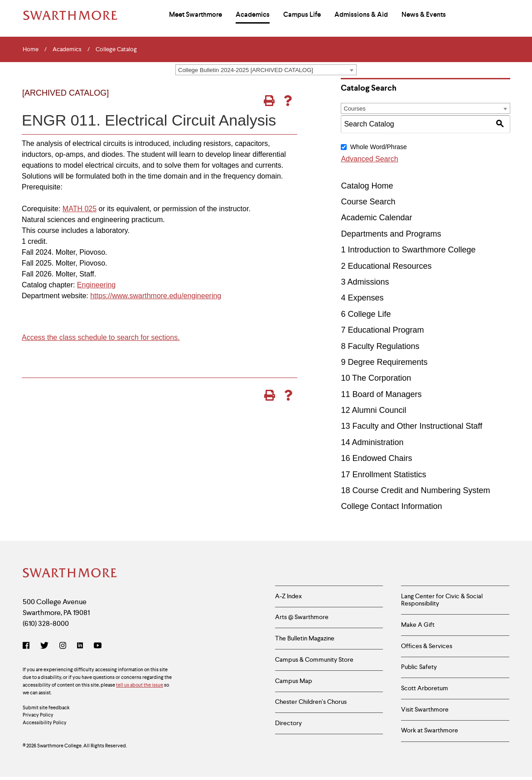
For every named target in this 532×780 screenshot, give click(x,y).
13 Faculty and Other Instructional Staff (411, 426)
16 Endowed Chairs (376, 458)
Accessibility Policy (45, 723)
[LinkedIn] (80, 647)
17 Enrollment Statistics (383, 475)
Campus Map (294, 683)
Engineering (96, 285)
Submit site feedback (46, 708)
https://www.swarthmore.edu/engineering (156, 296)
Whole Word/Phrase (379, 147)
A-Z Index (288, 596)
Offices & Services (427, 647)
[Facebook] (28, 647)
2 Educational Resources (386, 266)
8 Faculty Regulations (380, 346)
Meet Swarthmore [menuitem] (196, 15)
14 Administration (372, 442)
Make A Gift (418, 626)
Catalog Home (367, 186)
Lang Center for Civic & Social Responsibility (442, 600)
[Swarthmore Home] (70, 574)
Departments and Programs (391, 234)
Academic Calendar (376, 218)
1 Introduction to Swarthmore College (408, 250)
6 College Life (366, 314)
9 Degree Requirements (384, 362)
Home (31, 49)
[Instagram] (63, 647)
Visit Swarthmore (425, 712)
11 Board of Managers (381, 394)
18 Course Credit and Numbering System (415, 490)
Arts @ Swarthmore (302, 618)
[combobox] (266, 70)
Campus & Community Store (314, 661)
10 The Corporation (376, 378)
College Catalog (116, 49)
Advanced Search (369, 159)
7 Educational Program (382, 330)
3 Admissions (365, 282)
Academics (67, 49)
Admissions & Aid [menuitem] (361, 15)
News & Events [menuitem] (424, 15)
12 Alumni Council (373, 410)
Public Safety (419, 669)
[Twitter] (44, 647)
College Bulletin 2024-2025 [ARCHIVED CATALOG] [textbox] (246, 70)
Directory (288, 727)
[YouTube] (98, 647)
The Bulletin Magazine (305, 640)
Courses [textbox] (354, 109)
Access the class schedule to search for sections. (101, 337)
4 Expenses (362, 298)
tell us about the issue (140, 685)
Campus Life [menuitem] (302, 15)
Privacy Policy (38, 716)
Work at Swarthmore (430, 734)
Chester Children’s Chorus (311, 705)
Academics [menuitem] (253, 15)
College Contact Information (391, 506)
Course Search (368, 202)
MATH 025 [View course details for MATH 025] (80, 209)
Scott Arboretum (425, 691)
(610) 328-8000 (46, 624)
